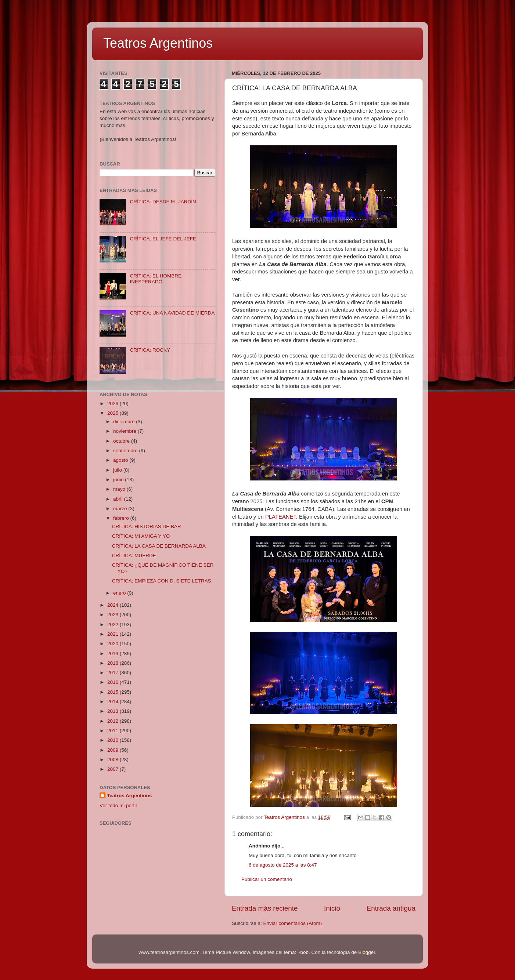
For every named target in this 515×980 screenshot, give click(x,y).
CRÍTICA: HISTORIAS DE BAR (147, 527)
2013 (114, 711)
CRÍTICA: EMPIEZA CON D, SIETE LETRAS (162, 581)
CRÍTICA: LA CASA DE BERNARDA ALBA (159, 546)
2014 (114, 702)
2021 (114, 634)
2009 (114, 750)
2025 (114, 413)
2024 (114, 605)
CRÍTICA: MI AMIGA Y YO (141, 536)
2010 (114, 740)
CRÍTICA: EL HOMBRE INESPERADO (156, 279)
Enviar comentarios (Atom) (293, 923)
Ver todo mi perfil (118, 805)
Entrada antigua (391, 908)
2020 (114, 644)
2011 (114, 731)
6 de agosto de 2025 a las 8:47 (283, 865)
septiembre (126, 451)
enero (120, 593)
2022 (114, 625)
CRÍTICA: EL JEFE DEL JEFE (163, 239)
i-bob (303, 952)
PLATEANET (281, 517)
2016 (114, 682)
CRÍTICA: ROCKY (150, 350)
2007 (114, 769)
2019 (114, 654)
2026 (114, 404)
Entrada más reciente (265, 908)
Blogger (367, 952)
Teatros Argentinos (158, 43)
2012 (114, 721)
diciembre (125, 422)
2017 (114, 673)
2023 (114, 615)
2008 (114, 760)
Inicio (332, 908)
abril (118, 499)
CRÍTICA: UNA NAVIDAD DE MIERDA (172, 313)
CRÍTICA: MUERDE (134, 556)
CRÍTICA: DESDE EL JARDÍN (163, 202)
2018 (114, 663)
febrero (122, 518)
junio (119, 480)
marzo (121, 509)
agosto (121, 460)
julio (118, 470)
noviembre (125, 431)
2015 (114, 692)
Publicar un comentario (267, 879)
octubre (122, 441)
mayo (120, 489)
